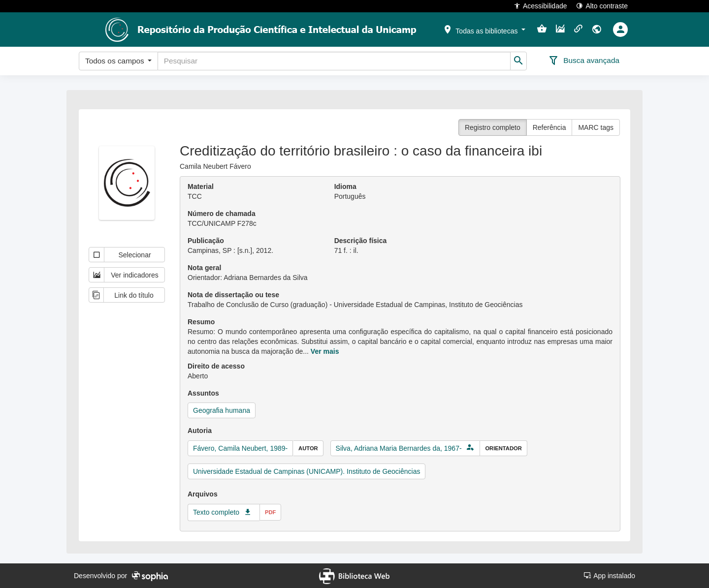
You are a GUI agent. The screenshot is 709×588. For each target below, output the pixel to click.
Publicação (206, 241)
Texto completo (216, 512)
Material (201, 186)
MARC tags (596, 127)
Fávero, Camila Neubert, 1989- (240, 448)
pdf (270, 512)
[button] (484, 29)
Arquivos (203, 494)
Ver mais (325, 351)
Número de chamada (222, 214)
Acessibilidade (540, 6)
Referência (549, 127)
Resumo (201, 322)
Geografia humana (222, 410)
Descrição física (361, 241)
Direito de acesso (216, 366)
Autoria (200, 431)
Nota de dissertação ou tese (233, 295)
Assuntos (203, 393)
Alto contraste (602, 6)
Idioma (345, 186)
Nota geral (204, 268)
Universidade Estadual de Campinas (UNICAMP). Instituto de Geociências (306, 471)
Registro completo (493, 127)
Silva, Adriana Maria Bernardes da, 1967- (399, 448)
